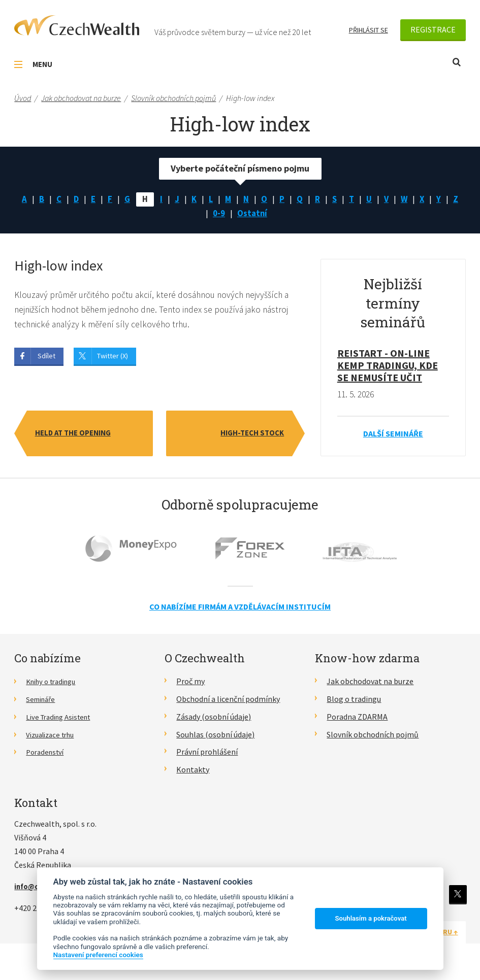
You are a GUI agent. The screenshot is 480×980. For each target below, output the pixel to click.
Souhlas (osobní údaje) (215, 737)
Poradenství (47, 755)
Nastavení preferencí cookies (98, 955)
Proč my (190, 684)
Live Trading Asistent (62, 720)
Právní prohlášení (207, 755)
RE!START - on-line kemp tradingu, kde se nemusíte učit (388, 368)
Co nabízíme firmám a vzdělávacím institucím (240, 610)
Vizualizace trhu (54, 737)
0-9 (227, 215)
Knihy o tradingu (55, 684)
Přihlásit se (369, 30)
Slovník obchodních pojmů (373, 737)
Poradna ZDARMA (357, 720)
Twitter (457, 897)
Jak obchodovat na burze (370, 684)
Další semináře (393, 436)
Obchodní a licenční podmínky (228, 702)
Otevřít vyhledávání (457, 62)
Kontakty (193, 772)
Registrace (433, 29)
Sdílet (46, 359)
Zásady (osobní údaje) (214, 720)
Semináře (42, 702)
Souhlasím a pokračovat (371, 918)
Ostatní (262, 215)
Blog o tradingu (354, 702)
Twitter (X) (113, 359)
